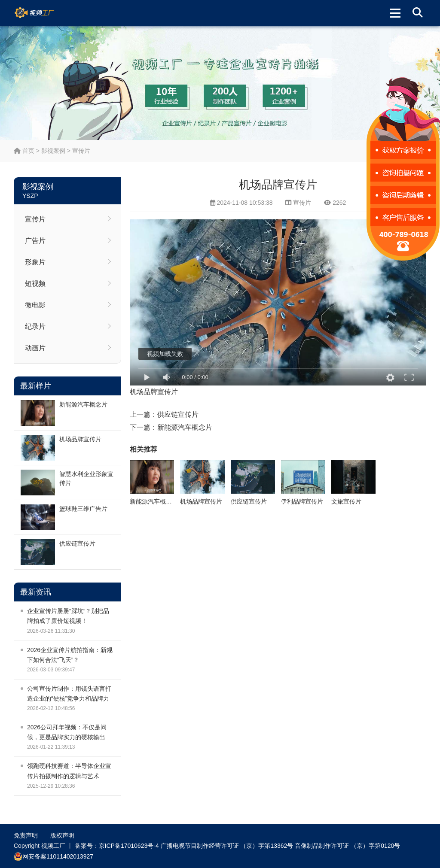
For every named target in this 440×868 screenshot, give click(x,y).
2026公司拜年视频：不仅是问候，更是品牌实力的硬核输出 (67, 732)
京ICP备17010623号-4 (129, 846)
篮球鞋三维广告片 (83, 509)
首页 (24, 151)
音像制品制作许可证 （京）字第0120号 (347, 846)
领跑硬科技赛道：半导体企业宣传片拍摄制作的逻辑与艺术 (69, 771)
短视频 (35, 284)
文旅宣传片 (346, 501)
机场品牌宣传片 (80, 439)
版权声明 (62, 835)
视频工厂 (44, 13)
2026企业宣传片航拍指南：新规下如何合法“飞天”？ (70, 655)
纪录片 (35, 326)
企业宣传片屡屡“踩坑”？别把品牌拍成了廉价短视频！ (68, 616)
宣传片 (81, 151)
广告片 (35, 241)
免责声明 (26, 835)
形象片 (35, 262)
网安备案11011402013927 (53, 856)
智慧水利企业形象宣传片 (86, 478)
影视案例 (53, 151)
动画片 (35, 348)
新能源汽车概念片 (83, 404)
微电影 (35, 305)
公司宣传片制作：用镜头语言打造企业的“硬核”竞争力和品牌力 (69, 693)
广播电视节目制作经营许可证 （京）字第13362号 (227, 846)
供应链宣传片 (77, 543)
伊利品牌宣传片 (302, 501)
